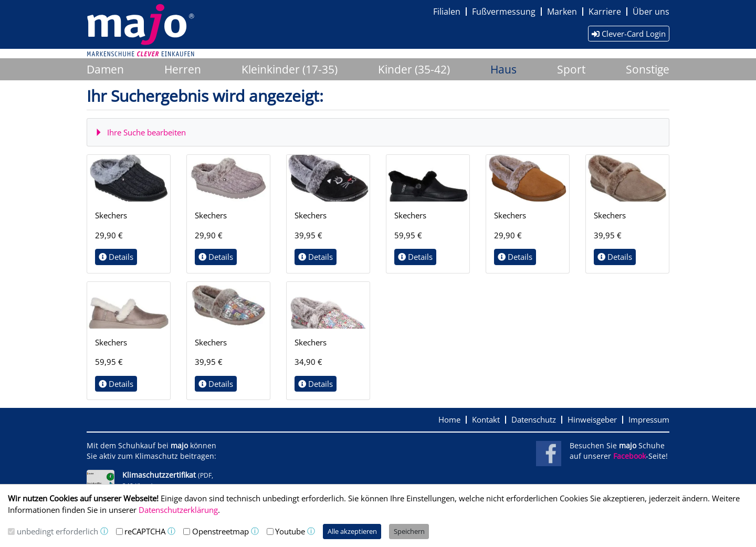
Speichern (409, 531)
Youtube (290, 531)
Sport (571, 69)
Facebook (629, 456)
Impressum (649, 420)
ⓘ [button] (104, 531)
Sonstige (648, 69)
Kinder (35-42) (414, 69)
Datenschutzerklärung (178, 510)
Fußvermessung (504, 12)
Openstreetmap (220, 531)
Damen (105, 69)
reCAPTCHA (145, 531)
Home (449, 420)
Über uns (651, 12)
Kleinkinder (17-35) (290, 69)
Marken (562, 12)
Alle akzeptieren (352, 531)
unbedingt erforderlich (57, 531)
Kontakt (486, 420)
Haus (503, 69)
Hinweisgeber (592, 420)
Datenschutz (534, 420)
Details (116, 257)
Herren (183, 69)
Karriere (605, 12)
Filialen (447, 12)
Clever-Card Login (629, 34)
